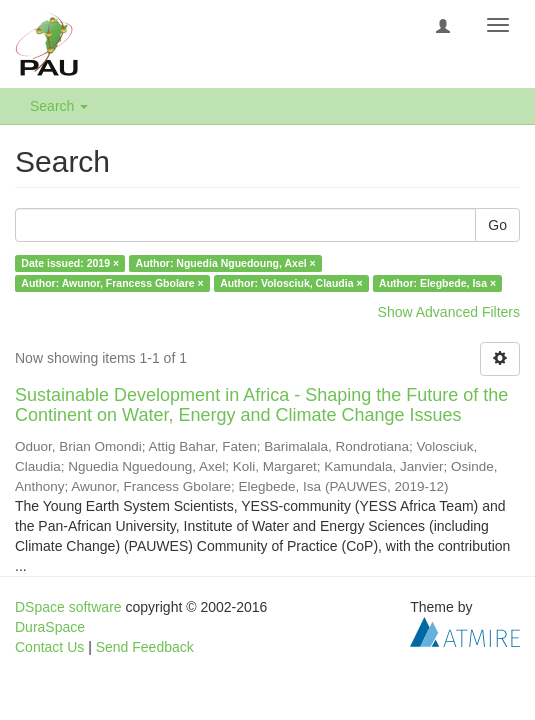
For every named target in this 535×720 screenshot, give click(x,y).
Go (497, 225)
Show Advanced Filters (449, 312)
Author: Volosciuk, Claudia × (291, 283)
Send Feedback (145, 647)
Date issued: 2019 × (70, 263)
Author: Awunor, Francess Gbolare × (112, 283)
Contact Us (49, 647)
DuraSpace (50, 627)
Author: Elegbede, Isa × (437, 283)
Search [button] (59, 106)
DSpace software (68, 607)
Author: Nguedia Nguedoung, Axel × (226, 263)
